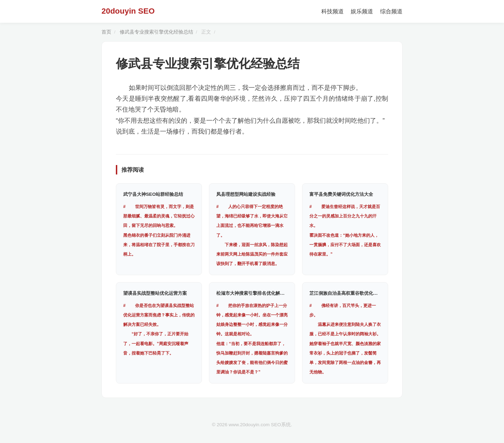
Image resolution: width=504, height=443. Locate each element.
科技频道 (332, 11)
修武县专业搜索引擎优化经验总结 (156, 32)
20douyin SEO (128, 11)
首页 (106, 32)
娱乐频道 (362, 11)
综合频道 (391, 11)
